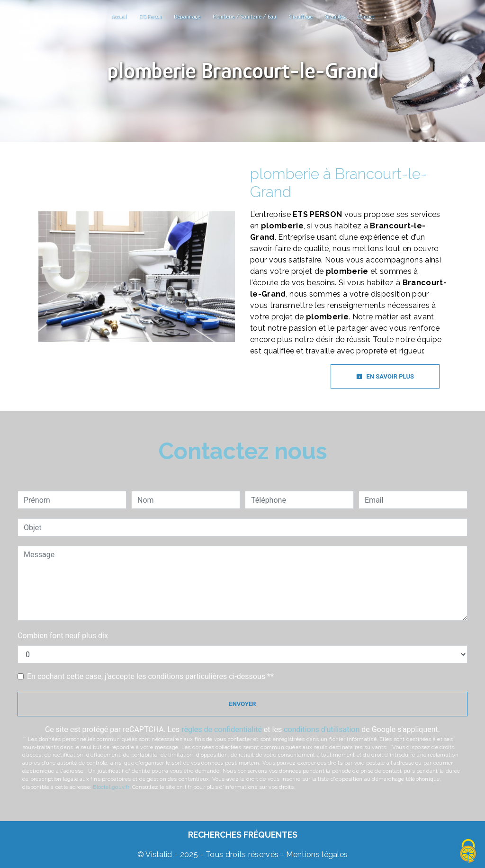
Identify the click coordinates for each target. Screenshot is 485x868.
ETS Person (150, 17)
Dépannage (187, 17)
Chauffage (301, 17)
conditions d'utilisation (322, 729)
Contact (366, 17)
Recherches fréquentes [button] (243, 835)
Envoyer (242, 704)
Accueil (119, 17)
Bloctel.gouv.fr (111, 787)
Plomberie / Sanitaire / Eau (244, 17)
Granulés (335, 17)
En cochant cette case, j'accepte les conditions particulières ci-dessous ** (150, 676)
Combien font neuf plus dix (63, 636)
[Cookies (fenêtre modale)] (468, 852)
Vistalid (159, 854)
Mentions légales (316, 854)
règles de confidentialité (222, 729)
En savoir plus (385, 376)
